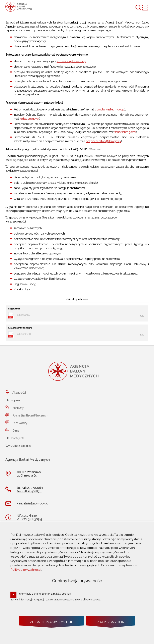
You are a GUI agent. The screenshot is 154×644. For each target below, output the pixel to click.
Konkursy (18, 408)
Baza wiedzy (20, 423)
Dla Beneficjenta (15, 438)
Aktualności (19, 393)
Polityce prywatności (26, 570)
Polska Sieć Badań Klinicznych (30, 415)
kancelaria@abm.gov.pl (32, 503)
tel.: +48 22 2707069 (30, 488)
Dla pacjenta (13, 400)
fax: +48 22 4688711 (29, 491)
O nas (16, 431)
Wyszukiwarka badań (18, 446)
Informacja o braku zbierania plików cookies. (45, 594)
